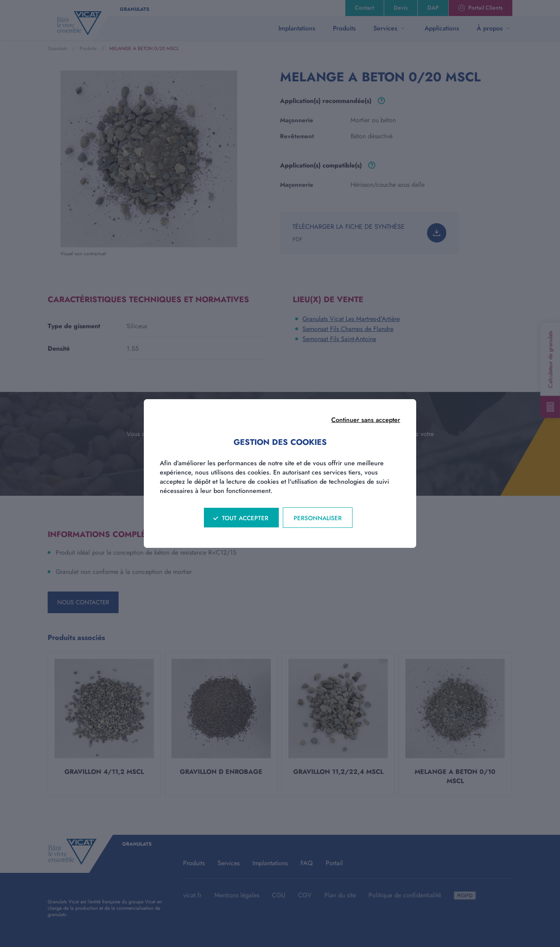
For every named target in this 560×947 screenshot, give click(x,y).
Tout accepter (245, 518)
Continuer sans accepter (366, 420)
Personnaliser (318, 518)
